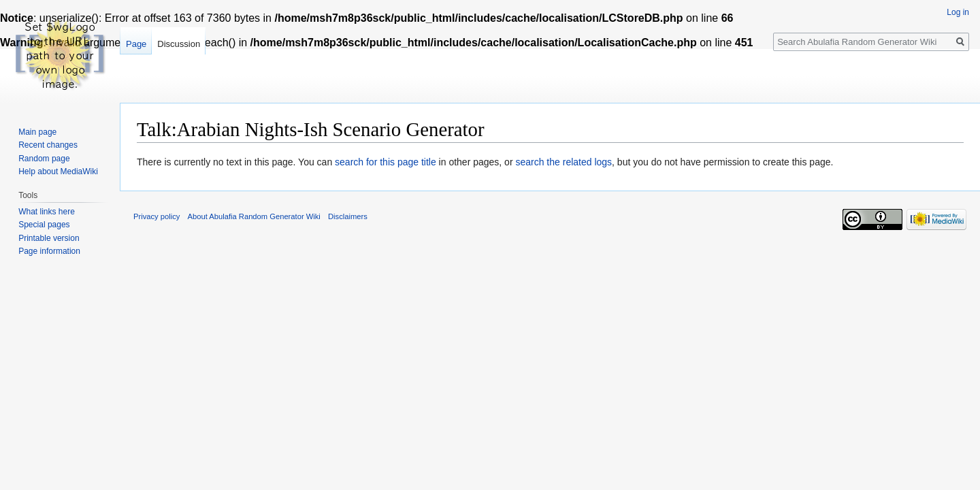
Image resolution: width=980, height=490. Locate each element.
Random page (44, 159)
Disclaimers (348, 216)
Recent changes (48, 145)
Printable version (49, 238)
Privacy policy (157, 216)
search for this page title (386, 162)
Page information (49, 251)
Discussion (179, 44)
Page (136, 44)
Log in (958, 12)
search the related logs (563, 162)
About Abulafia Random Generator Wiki (254, 216)
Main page (37, 132)
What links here (47, 212)
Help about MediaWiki (58, 171)
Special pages (44, 225)
